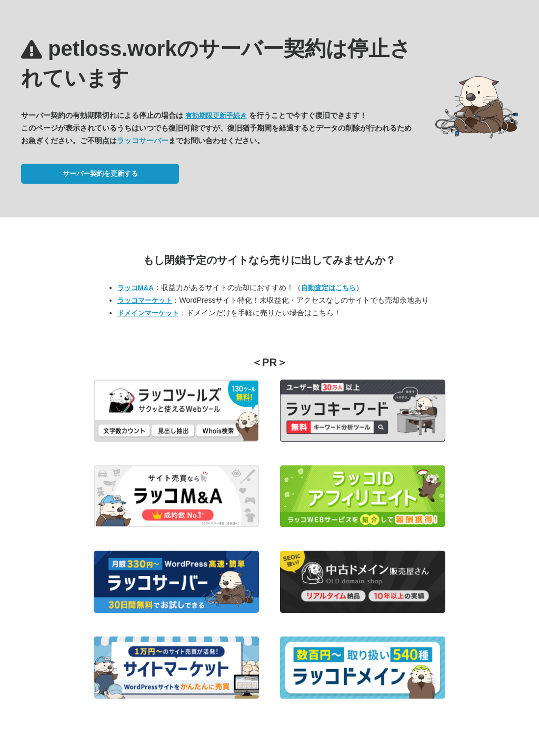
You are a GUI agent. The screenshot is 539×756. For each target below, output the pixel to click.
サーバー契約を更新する (100, 173)
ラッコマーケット (145, 300)
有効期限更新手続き (216, 116)
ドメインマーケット (148, 313)
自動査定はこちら (328, 288)
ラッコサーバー (143, 141)
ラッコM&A (136, 288)
